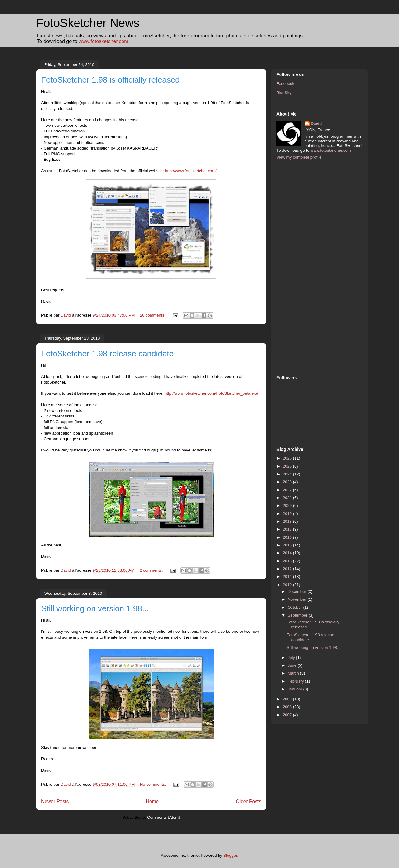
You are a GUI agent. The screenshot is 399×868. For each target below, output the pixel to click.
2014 (288, 553)
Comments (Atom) (163, 817)
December (298, 591)
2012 (288, 569)
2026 (288, 458)
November (298, 599)
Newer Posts (55, 801)
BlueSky (284, 93)
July (292, 658)
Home (152, 801)
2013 (288, 561)
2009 (288, 699)
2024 (288, 474)
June (293, 665)
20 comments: (153, 315)
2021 (288, 498)
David (316, 124)
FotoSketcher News (88, 23)
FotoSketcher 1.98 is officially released (111, 80)
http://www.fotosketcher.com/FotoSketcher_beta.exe (211, 393)
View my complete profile (299, 157)
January (296, 689)
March (294, 673)
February (296, 681)
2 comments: (152, 570)
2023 (288, 482)
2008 (288, 707)
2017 (288, 529)
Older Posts (249, 801)
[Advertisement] (301, 267)
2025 (288, 466)
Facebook (285, 84)
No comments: (154, 784)
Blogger (230, 855)
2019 (288, 514)
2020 (288, 506)
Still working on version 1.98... (95, 608)
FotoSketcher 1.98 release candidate (107, 354)
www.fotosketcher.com (103, 41)
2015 (288, 545)
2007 (288, 715)
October (296, 607)
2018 (288, 521)
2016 (288, 537)
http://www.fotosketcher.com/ (191, 171)
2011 (288, 577)
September (298, 615)
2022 (288, 490)
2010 (288, 585)
